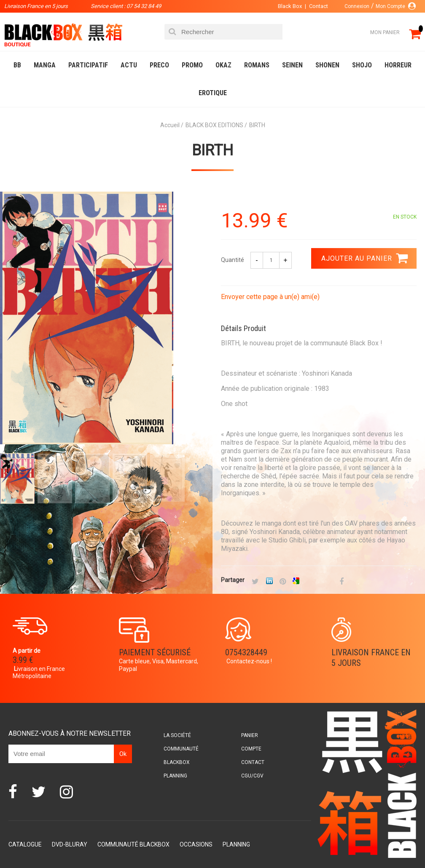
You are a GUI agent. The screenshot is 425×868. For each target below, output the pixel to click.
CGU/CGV (252, 776)
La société (177, 735)
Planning (175, 776)
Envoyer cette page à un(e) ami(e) (270, 297)
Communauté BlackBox (133, 844)
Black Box (290, 6)
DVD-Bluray (70, 844)
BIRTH (212, 150)
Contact (319, 6)
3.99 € (23, 660)
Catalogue (25, 844)
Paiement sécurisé (155, 652)
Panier (250, 735)
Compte (251, 749)
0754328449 (246, 652)
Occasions (196, 844)
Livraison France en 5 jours (371, 658)
